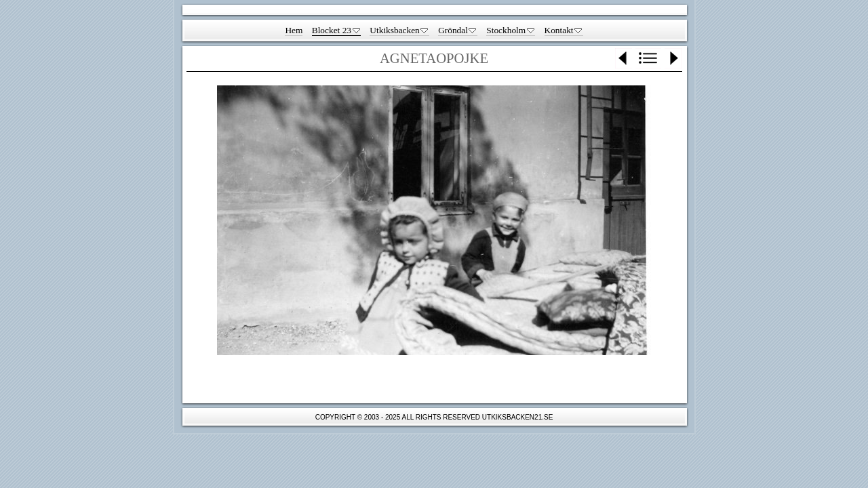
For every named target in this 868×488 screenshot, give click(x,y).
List (648, 58)
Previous (624, 58)
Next (673, 58)
